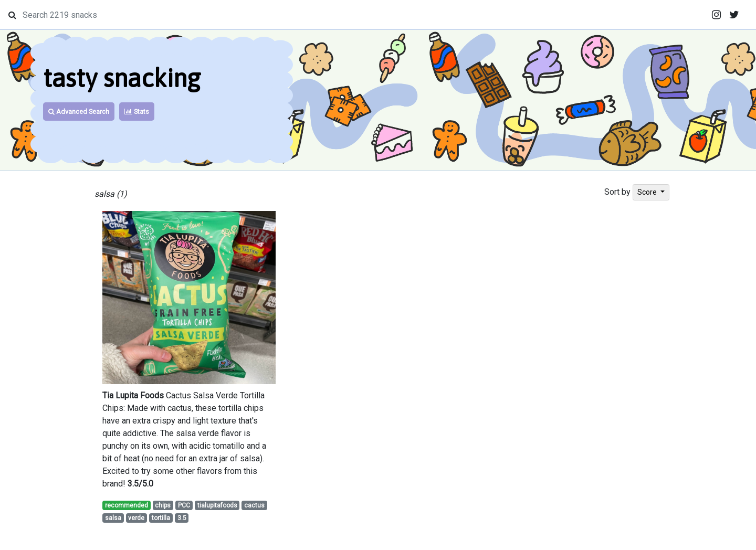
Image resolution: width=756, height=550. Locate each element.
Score (648, 192)
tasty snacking (122, 78)
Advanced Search (79, 112)
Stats (137, 112)
